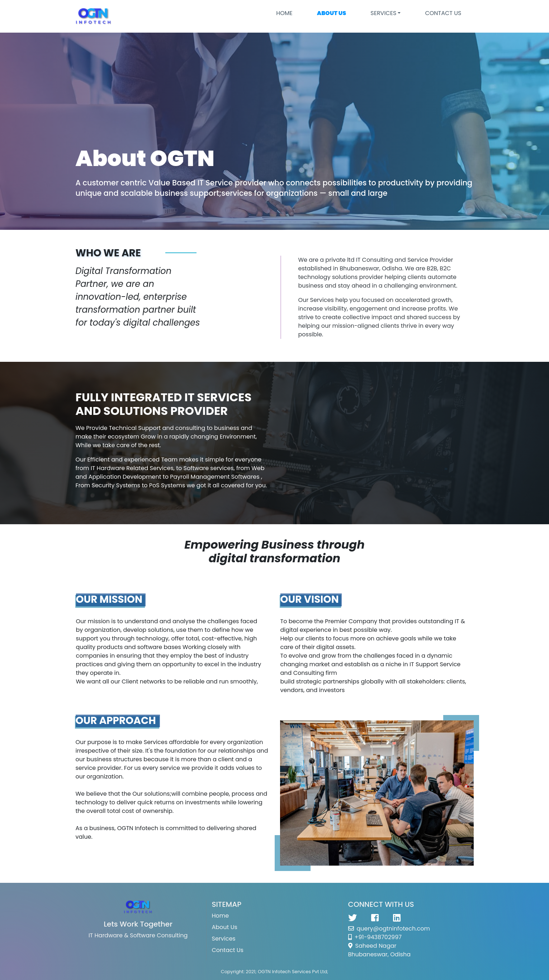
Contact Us (228, 950)
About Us (225, 927)
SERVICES (383, 13)
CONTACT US (443, 13)
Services (224, 939)
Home (284, 13)
